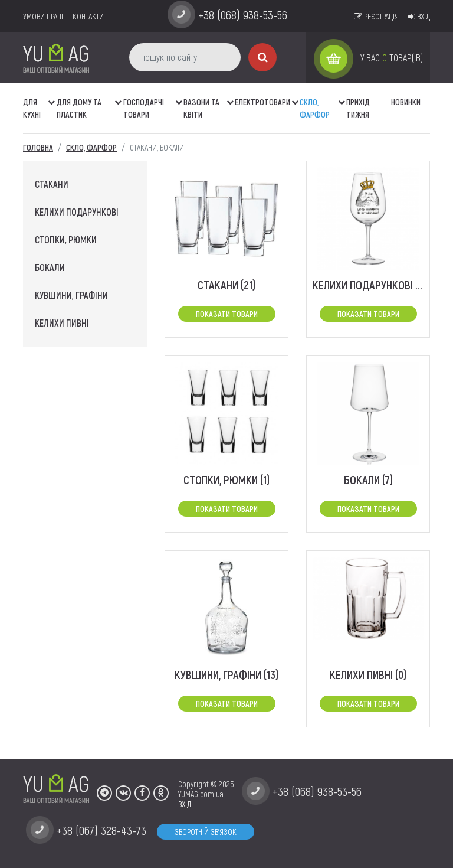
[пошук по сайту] (185, 57)
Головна (38, 147)
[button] (52, 96)
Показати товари (227, 314)
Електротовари (262, 102)
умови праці (43, 16)
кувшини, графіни (71, 295)
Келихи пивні (62, 323)
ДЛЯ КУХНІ (32, 108)
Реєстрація (376, 16)
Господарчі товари (144, 108)
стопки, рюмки (66, 239)
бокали (50, 267)
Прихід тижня (358, 108)
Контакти (88, 16)
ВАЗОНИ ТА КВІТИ (201, 108)
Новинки (406, 102)
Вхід (419, 16)
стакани (52, 184)
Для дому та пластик (79, 108)
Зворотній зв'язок (206, 832)
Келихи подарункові (77, 212)
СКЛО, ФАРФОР (315, 108)
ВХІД (185, 804)
